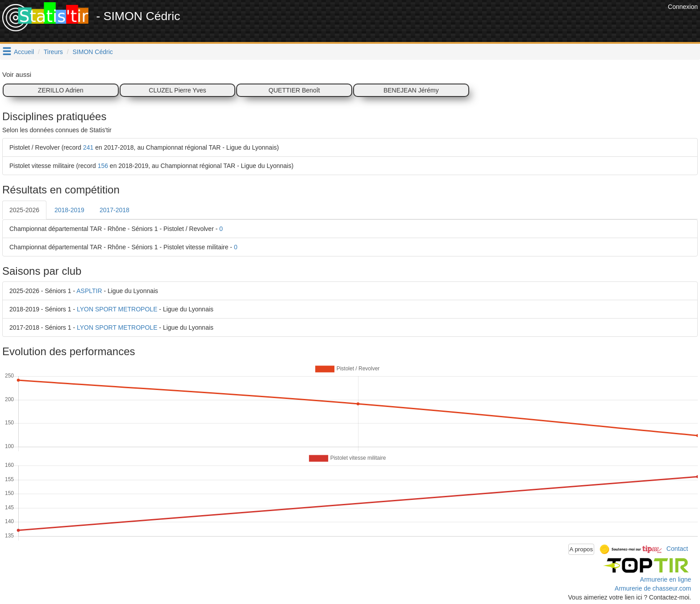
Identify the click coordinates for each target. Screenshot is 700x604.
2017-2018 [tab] (115, 210)
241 (88, 147)
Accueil (24, 52)
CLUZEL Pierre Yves (177, 90)
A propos (581, 549)
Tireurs (53, 52)
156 (103, 166)
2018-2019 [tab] (69, 210)
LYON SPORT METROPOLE (117, 309)
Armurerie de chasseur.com (653, 588)
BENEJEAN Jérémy (411, 90)
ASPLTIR (89, 291)
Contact (677, 549)
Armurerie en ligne (666, 579)
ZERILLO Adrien (61, 90)
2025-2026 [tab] (24, 210)
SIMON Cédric (93, 52)
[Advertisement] (503, 22)
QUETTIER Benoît (294, 90)
